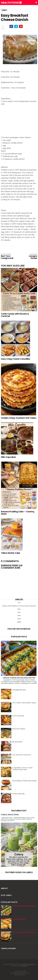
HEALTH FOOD (11, 3)
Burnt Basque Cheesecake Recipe (24, 781)
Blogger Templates (28, 964)
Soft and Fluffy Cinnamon (22, 755)
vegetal (19, 622)
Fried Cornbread (18, 716)
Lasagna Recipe (30, 256)
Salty (19, 616)
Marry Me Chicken (19, 729)
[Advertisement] (19, 119)
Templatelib (24, 966)
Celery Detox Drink (10, 815)
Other (19, 612)
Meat (19, 609)
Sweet (4, 10)
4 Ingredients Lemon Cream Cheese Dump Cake (22, 769)
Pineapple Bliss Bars (19, 690)
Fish (19, 603)
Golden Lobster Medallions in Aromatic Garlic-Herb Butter (19, 606)
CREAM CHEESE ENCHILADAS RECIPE (19, 678)
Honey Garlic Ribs (18, 794)
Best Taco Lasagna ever (8, 256)
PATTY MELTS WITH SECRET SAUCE (24, 703)
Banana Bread (17, 742)
